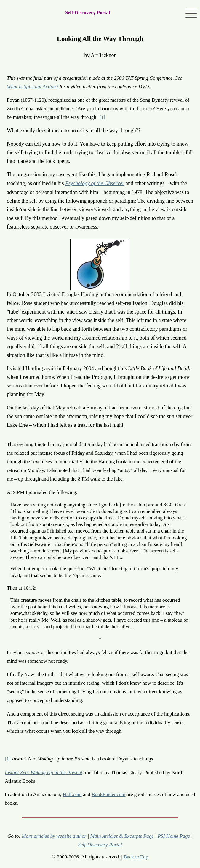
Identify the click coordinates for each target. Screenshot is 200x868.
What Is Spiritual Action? (33, 87)
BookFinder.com (108, 794)
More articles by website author (54, 836)
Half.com (72, 794)
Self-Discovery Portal (88, 13)
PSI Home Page (174, 836)
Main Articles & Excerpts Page (122, 836)
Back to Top (136, 857)
